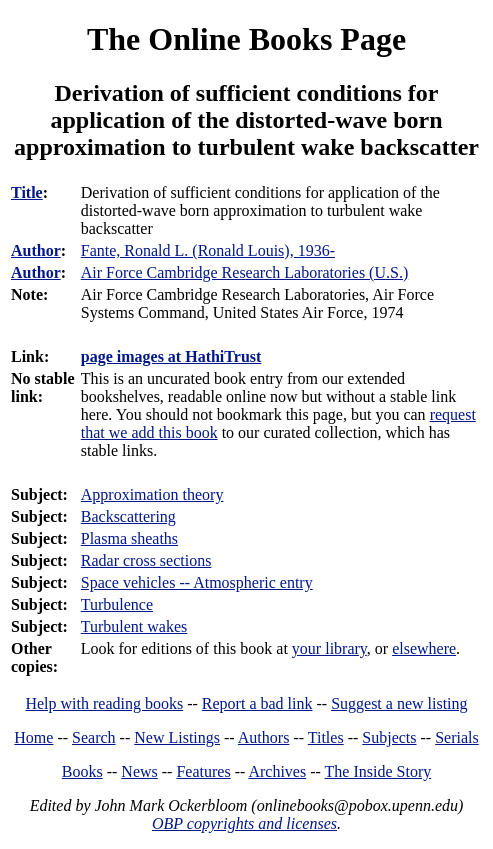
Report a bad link (257, 703)
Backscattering (128, 516)
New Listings (177, 737)
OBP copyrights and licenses (244, 823)
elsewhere (424, 648)
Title (27, 192)
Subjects (389, 737)
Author (36, 250)
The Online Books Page (246, 39)
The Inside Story (378, 771)
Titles (326, 737)
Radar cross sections (146, 560)
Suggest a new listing (399, 703)
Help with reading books (104, 703)
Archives (277, 771)
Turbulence (117, 604)
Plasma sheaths (129, 538)
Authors (264, 737)
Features (203, 771)
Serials (457, 737)
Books (82, 771)
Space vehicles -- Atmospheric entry (197, 582)
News (139, 771)
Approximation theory (152, 494)
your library (329, 648)
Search (94, 737)
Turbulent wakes (134, 626)
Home (33, 737)
